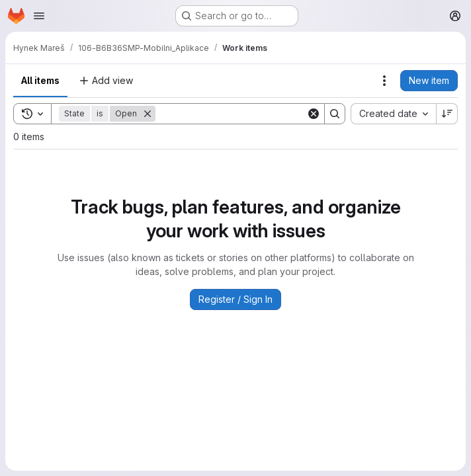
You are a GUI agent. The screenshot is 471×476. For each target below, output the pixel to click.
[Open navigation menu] (39, 16)
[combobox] (393, 114)
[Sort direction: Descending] (447, 114)
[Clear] (314, 114)
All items (40, 80)
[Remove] (148, 114)
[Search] (237, 114)
